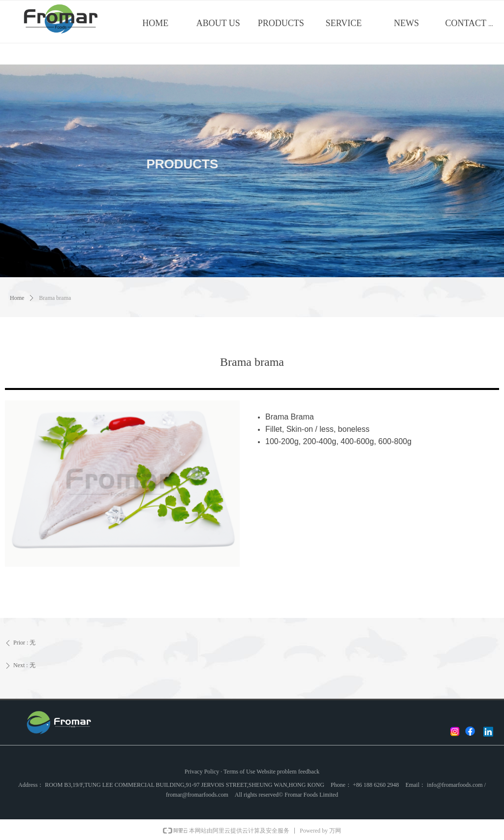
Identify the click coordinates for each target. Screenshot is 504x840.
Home (17, 298)
